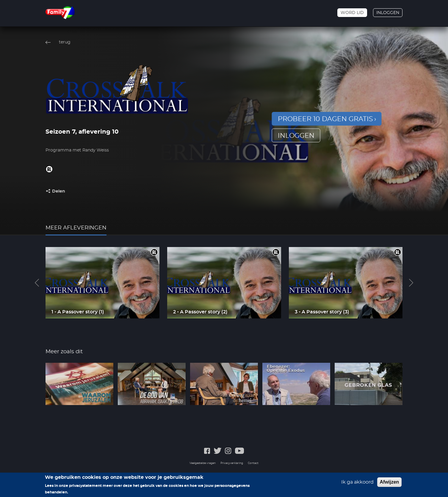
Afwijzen (390, 484)
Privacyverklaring (232, 463)
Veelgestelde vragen (203, 463)
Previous (37, 283)
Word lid (352, 13)
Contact (253, 463)
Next (411, 283)
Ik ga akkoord (357, 485)
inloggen (296, 136)
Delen (59, 191)
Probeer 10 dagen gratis (325, 119)
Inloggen (388, 13)
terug (65, 42)
